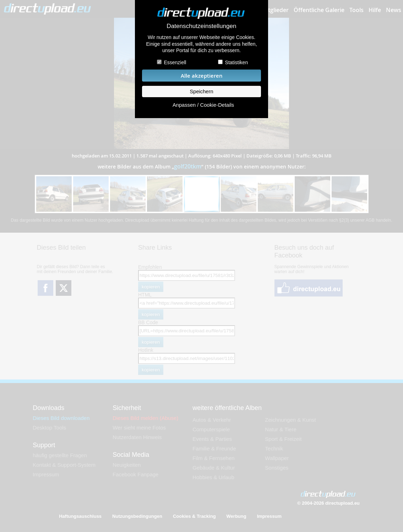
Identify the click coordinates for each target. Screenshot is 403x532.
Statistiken (237, 62)
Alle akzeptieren (202, 76)
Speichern (201, 92)
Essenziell (175, 62)
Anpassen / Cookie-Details (203, 105)
